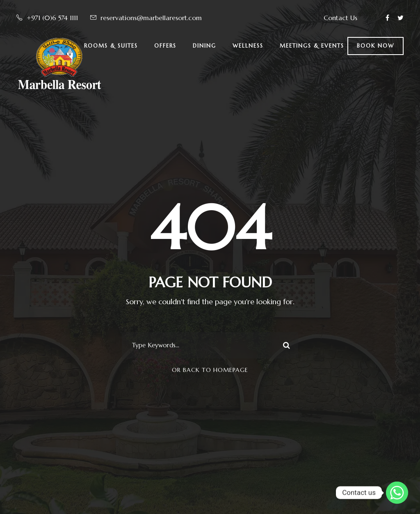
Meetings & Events (312, 46)
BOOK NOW (375, 46)
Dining (204, 46)
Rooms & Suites (111, 46)
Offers (165, 46)
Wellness (248, 46)
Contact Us (340, 18)
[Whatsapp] (397, 493)
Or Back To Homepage (210, 370)
